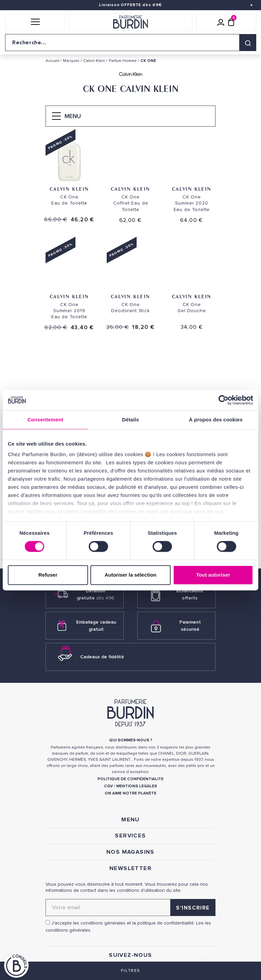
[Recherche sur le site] (130, 43)
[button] (35, 22)
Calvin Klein (69, 189)
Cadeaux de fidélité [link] (102, 657)
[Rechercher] (248, 43)
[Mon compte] (221, 22)
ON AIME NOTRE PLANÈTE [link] (130, 793)
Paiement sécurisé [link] (190, 626)
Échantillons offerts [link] (190, 594)
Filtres (130, 971)
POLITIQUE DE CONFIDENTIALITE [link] (130, 779)
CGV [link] (108, 786)
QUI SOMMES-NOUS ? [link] (131, 740)
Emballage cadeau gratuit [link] (96, 626)
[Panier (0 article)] (231, 22)
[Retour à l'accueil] (130, 22)
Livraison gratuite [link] (96, 594)
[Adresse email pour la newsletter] (130, 907)
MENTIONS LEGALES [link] (137, 786)
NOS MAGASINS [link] (130, 852)
